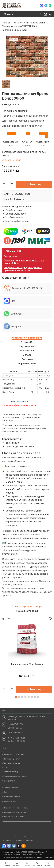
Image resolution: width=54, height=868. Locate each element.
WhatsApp (50, 5)
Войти (48, 865)
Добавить (19, 199)
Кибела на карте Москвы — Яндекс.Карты (27, 837)
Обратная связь (27, 363)
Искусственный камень (14, 755)
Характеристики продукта (27, 338)
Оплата (27, 355)
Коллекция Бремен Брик (15, 30)
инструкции (31, 405)
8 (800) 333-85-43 (16, 728)
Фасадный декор (11, 772)
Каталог (18, 23)
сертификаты (9, 405)
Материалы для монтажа (15, 776)
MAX (4, 846)
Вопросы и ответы (11, 788)
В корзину (36, 184)
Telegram (46, 5)
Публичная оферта (12, 796)
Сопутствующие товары (27, 606)
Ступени (7, 767)
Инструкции (27, 351)
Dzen (19, 846)
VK (14, 846)
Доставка (27, 359)
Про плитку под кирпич (14, 816)
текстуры (20, 405)
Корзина (27, 865)
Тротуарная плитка (12, 763)
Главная (6, 23)
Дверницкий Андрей (44, 857)
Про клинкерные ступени (15, 812)
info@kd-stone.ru (15, 732)
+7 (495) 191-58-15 (12, 160)
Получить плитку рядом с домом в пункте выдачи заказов (23, 269)
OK (24, 846)
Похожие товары (27, 611)
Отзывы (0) (27, 342)
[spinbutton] (8, 184)
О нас (6, 792)
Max (41, 5)
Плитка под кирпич (36, 23)
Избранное (37, 865)
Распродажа (11, 256)
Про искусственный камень (16, 808)
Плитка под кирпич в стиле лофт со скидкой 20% (24, 262)
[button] (12, 184)
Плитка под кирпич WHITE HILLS (18, 26)
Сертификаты (27, 346)
